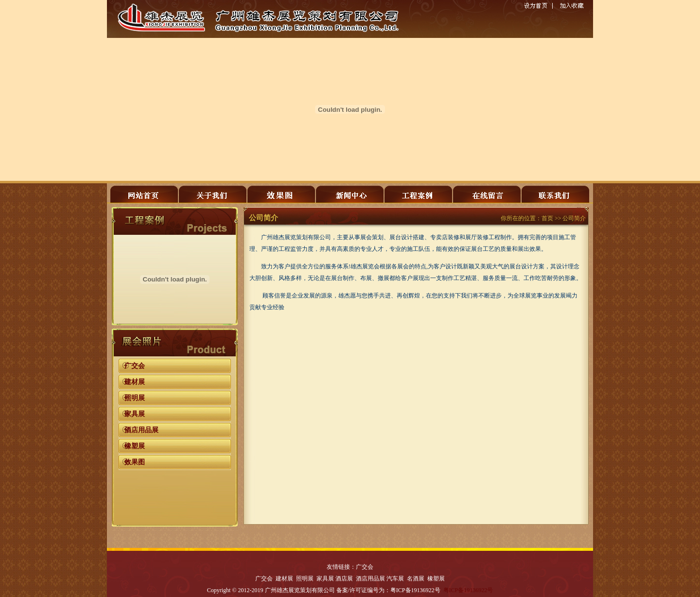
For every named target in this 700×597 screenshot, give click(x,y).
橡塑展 (135, 446)
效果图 (135, 462)
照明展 (135, 398)
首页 (547, 218)
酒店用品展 (141, 430)
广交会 (135, 366)
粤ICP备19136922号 (468, 590)
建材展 (135, 382)
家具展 (135, 414)
